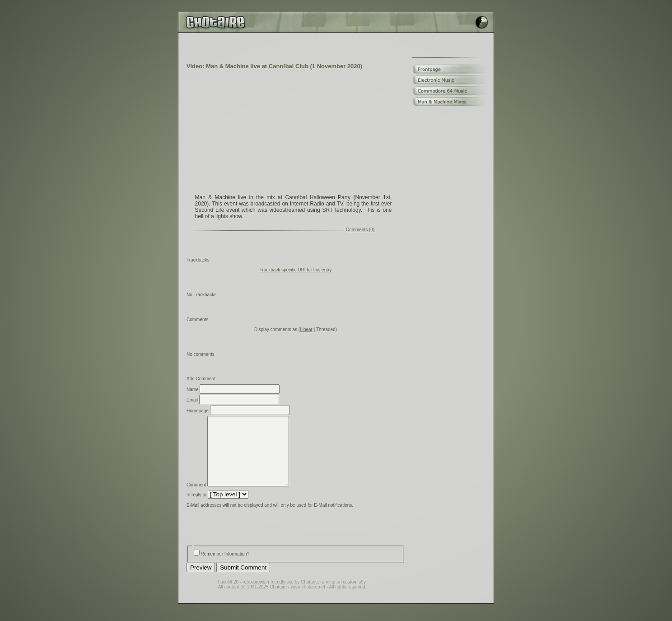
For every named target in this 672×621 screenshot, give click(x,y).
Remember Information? (225, 567)
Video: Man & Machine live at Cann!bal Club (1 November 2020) (274, 66)
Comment (196, 498)
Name (193, 390)
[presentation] (255, 542)
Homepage (198, 411)
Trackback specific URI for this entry (296, 270)
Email (192, 400)
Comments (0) (360, 230)
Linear (306, 329)
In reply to (196, 508)
